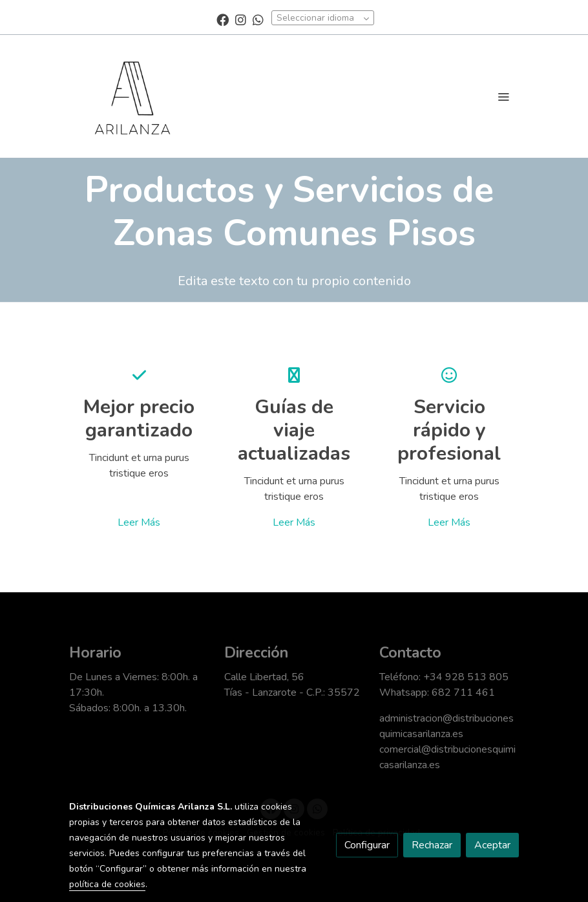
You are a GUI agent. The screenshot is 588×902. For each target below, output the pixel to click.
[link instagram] (241, 19)
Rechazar (432, 845)
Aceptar (492, 845)
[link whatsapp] (258, 19)
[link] (132, 96)
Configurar (367, 845)
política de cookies (107, 884)
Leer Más (139, 522)
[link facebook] (223, 19)
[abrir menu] (503, 96)
